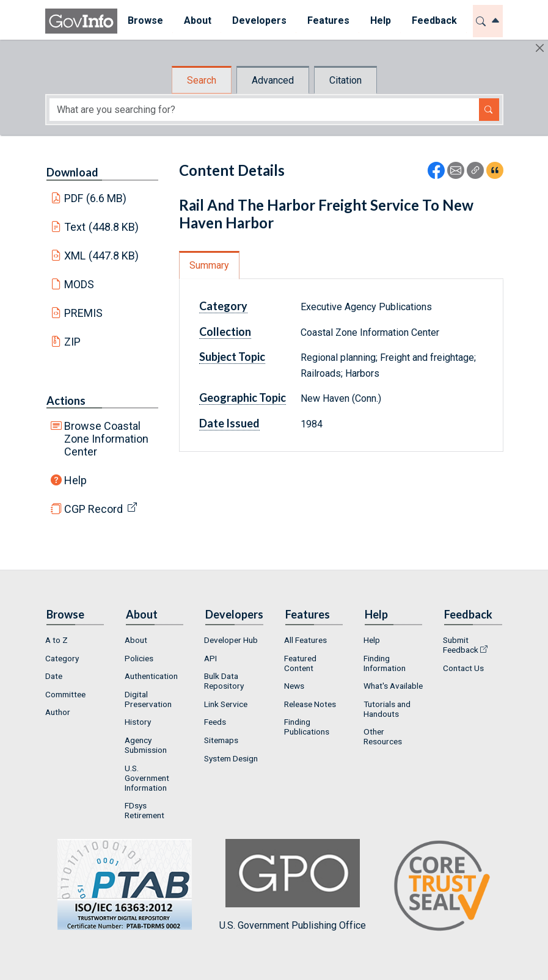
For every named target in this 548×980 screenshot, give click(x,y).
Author (58, 712)
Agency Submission (146, 745)
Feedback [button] (434, 20)
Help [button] (381, 20)
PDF (95, 198)
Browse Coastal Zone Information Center (106, 439)
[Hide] (540, 48)
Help (75, 480)
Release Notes (310, 704)
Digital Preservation (148, 699)
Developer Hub (231, 640)
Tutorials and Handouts (387, 709)
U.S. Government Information (147, 778)
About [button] (198, 20)
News (294, 686)
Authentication (151, 676)
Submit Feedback (461, 645)
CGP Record (93, 509)
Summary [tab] (209, 265)
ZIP (72, 342)
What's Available (393, 686)
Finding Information (385, 663)
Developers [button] (259, 20)
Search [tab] (202, 80)
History (138, 722)
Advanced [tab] (273, 80)
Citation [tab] (345, 80)
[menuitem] (145, 21)
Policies (139, 658)
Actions (66, 401)
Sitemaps (221, 740)
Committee (65, 694)
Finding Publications (307, 727)
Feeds (215, 722)
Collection (225, 332)
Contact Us (463, 668)
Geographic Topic (243, 397)
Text (101, 227)
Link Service (226, 704)
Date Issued (229, 423)
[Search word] (264, 110)
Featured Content (300, 663)
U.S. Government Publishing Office (293, 885)
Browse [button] (145, 20)
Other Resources (383, 736)
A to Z (57, 640)
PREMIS (83, 313)
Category (223, 306)
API (210, 658)
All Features (305, 640)
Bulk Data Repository (224, 681)
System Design (231, 758)
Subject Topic (232, 357)
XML (101, 256)
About (136, 640)
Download (72, 172)
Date (54, 676)
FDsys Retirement (144, 810)
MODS (79, 284)
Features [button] (328, 20)
